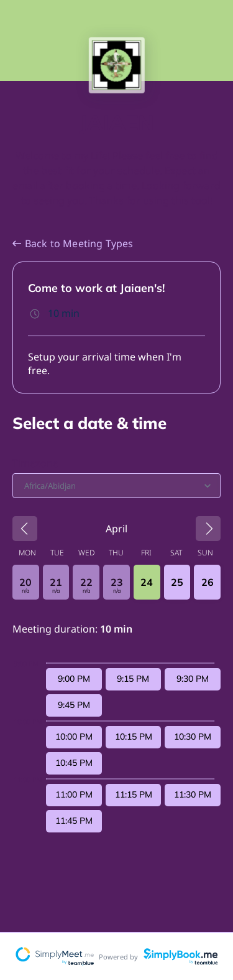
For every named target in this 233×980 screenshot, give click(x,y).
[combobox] (25, 486)
